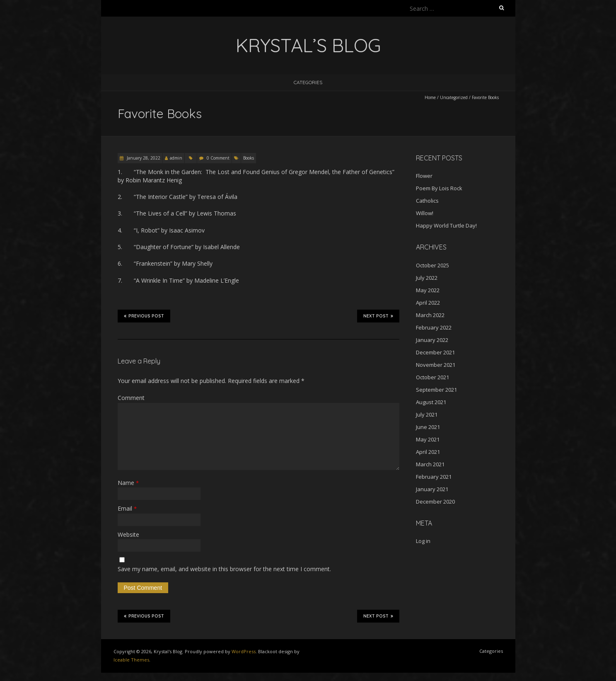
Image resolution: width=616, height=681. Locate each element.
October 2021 (432, 377)
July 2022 (427, 278)
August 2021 (431, 402)
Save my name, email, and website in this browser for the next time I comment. (224, 569)
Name (128, 483)
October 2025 (432, 265)
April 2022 (428, 303)
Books (249, 158)
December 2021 (435, 352)
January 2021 (432, 489)
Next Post (378, 316)
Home (430, 97)
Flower (424, 176)
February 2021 (434, 477)
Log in (423, 541)
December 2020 (435, 502)
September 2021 (436, 390)
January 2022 (432, 340)
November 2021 (436, 365)
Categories (308, 82)
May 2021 (428, 439)
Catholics (427, 201)
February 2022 (434, 327)
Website (128, 534)
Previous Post (144, 316)
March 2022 (430, 315)
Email (127, 508)
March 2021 (430, 464)
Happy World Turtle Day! (446, 225)
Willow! (425, 213)
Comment (131, 398)
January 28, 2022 (143, 158)
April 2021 (428, 452)
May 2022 (428, 290)
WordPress (244, 651)
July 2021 (427, 414)
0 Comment (218, 158)
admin (176, 158)
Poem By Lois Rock (439, 188)
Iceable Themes (131, 660)
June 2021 (428, 427)
